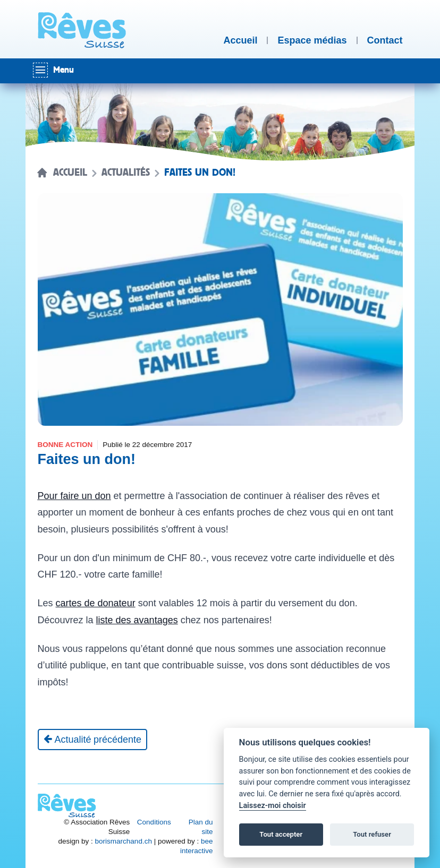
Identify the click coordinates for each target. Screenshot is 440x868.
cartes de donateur (96, 603)
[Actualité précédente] (93, 740)
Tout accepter (281, 834)
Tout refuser (372, 834)
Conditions (154, 822)
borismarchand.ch (124, 841)
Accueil (70, 173)
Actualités (126, 173)
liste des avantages (137, 620)
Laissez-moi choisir (273, 806)
